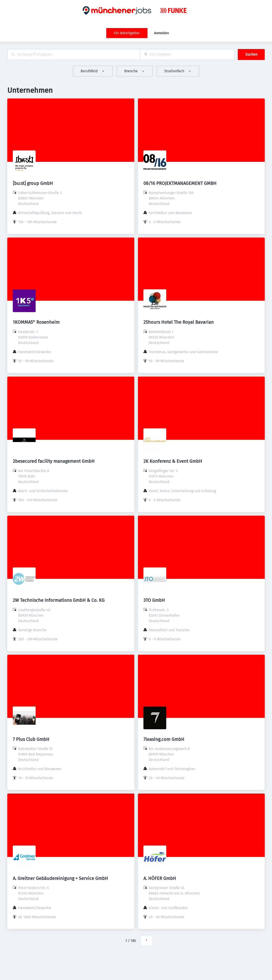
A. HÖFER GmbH (160, 878)
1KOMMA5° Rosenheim (36, 322)
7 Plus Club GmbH (31, 739)
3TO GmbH (154, 600)
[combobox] (74, 55)
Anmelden (161, 33)
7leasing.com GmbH (164, 739)
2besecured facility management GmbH (54, 461)
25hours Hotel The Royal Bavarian (179, 322)
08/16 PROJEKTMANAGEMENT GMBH (180, 183)
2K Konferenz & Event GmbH (173, 461)
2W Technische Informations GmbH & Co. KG (59, 600)
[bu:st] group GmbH (33, 183)
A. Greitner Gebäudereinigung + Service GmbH (60, 878)
